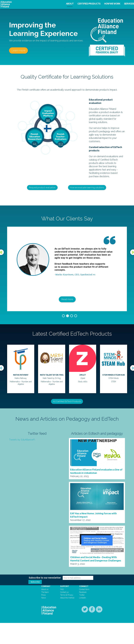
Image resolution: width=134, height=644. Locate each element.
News (44, 598)
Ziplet (21, 375)
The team (45, 592)
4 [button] (76, 316)
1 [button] (63, 316)
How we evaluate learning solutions (87, 188)
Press (43, 595)
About (70, 4)
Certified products (89, 4)
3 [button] (72, 316)
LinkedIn (83, 598)
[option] (67, 269)
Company (46, 586)
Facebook (83, 592)
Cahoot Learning (83, 375)
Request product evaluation (42, 188)
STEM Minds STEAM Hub (52, 375)
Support (65, 586)
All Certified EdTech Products (67, 401)
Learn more (18, 50)
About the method (67, 598)
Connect (84, 586)
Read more (67, 299)
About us (45, 589)
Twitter (82, 595)
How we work (112, 4)
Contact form (84, 589)
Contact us (64, 592)
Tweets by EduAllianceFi (22, 440)
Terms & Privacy (67, 595)
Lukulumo (114, 375)
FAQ (62, 589)
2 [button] (68, 316)
